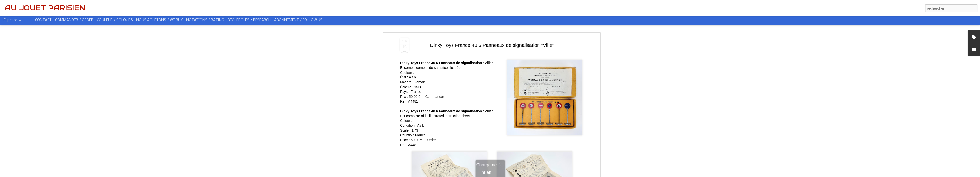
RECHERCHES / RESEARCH (249, 20)
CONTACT (43, 20)
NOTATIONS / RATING (205, 20)
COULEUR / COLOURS (115, 20)
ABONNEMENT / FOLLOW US (298, 20)
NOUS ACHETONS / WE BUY (159, 20)
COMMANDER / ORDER (74, 20)
